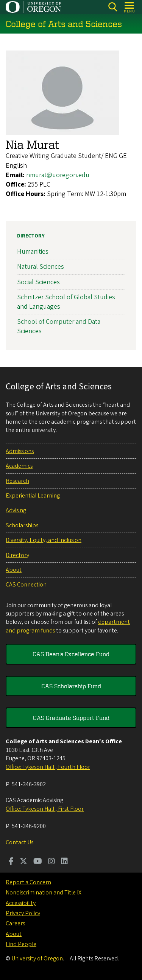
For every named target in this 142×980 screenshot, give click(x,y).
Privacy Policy (23, 913)
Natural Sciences (41, 267)
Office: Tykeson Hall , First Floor (45, 809)
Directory (31, 236)
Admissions (20, 451)
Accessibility (21, 903)
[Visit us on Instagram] (51, 862)
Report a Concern (28, 882)
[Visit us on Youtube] (38, 862)
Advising (16, 510)
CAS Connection (26, 585)
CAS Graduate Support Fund (71, 718)
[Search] (113, 7)
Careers (15, 923)
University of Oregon (37, 959)
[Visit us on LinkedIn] (64, 862)
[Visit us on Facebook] (11, 862)
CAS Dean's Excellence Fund (71, 654)
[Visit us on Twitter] (23, 862)
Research (17, 481)
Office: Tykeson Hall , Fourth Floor (48, 767)
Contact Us (20, 842)
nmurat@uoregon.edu (58, 175)
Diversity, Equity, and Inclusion (44, 540)
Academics (19, 466)
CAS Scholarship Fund (71, 686)
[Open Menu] (130, 7)
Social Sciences (38, 282)
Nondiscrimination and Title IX (44, 893)
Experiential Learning (33, 496)
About (14, 570)
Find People (21, 944)
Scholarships (22, 525)
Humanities (33, 252)
